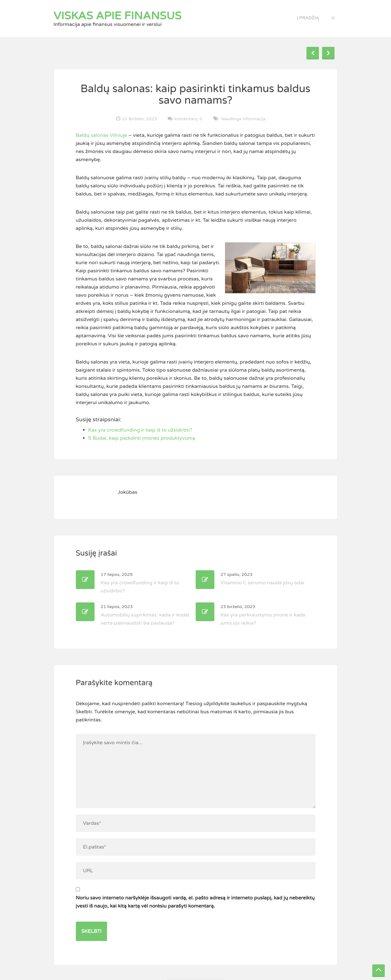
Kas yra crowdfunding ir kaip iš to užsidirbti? (140, 583)
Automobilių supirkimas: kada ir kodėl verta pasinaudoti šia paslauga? (145, 615)
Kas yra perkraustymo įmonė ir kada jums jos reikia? (263, 615)
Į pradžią (308, 18)
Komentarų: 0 (188, 119)
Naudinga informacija (244, 119)
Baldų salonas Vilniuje (102, 135)
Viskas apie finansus (118, 16)
